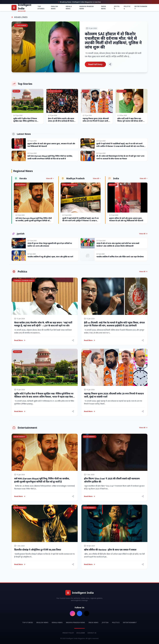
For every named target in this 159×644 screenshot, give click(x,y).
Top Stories (41, 7)
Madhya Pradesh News (87, 7)
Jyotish (117, 7)
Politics (127, 7)
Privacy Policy (68, 633)
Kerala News (69, 7)
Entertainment (141, 7)
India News (104, 7)
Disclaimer (81, 633)
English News (54, 7)
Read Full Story (95, 64)
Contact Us (92, 633)
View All (50, 178)
